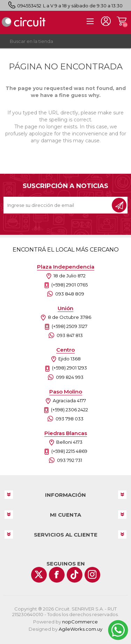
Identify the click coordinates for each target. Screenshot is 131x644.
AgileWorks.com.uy (81, 629)
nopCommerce (80, 622)
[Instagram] (92, 575)
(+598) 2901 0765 (70, 285)
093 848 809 (70, 294)
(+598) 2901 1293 (70, 368)
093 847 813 (70, 335)
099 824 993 (70, 377)
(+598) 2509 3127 (70, 326)
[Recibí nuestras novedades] (58, 205)
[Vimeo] (75, 575)
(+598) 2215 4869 (69, 451)
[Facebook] (57, 575)
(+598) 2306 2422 (70, 410)
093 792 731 (70, 460)
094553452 (29, 6)
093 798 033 (70, 419)
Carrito (121, 21)
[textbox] (59, 41)
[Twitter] (39, 575)
